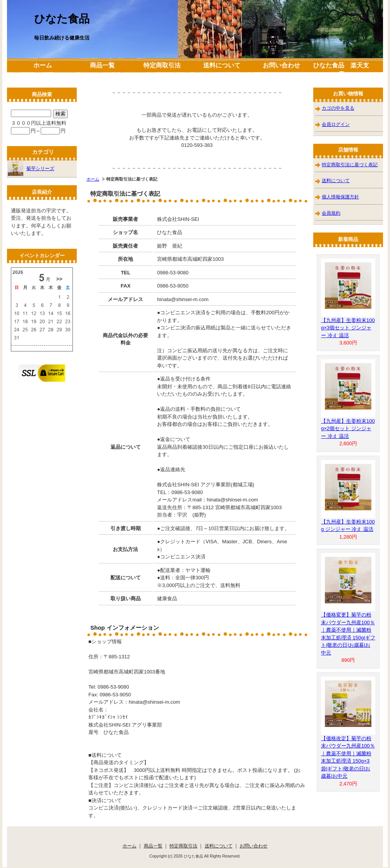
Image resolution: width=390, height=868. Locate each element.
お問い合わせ (281, 65)
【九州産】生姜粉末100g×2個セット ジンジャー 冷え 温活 (348, 429)
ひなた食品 (62, 19)
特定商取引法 (162, 65)
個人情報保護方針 (340, 197)
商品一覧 (102, 65)
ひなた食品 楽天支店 (341, 70)
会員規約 (331, 213)
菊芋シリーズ (31, 168)
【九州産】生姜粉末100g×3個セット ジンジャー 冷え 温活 (348, 328)
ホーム (43, 65)
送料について (222, 65)
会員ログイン (336, 124)
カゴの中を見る (338, 108)
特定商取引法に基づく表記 (350, 164)
